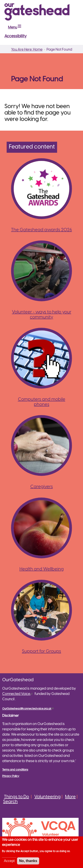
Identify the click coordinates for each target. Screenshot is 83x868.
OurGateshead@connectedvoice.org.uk (28, 709)
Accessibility (15, 36)
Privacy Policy (11, 776)
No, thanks (28, 862)
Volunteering (47, 797)
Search (10, 802)
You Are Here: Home (27, 50)
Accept (9, 862)
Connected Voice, (18, 694)
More (70, 797)
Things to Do (16, 797)
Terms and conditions (15, 770)
